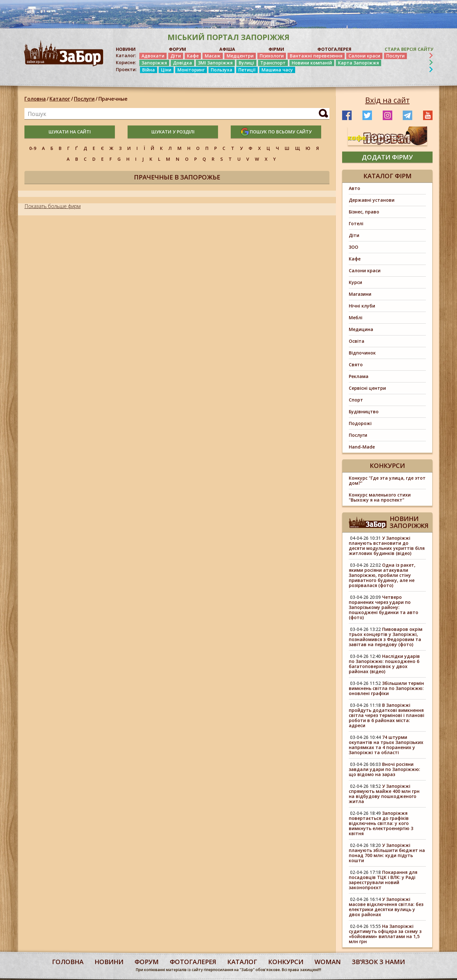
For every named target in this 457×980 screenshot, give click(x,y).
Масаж (213, 56)
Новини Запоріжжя (409, 522)
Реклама (359, 376)
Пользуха (222, 70)
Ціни (166, 70)
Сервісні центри (367, 388)
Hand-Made (362, 447)
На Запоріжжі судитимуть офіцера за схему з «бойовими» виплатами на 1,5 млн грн (385, 934)
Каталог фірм (387, 176)
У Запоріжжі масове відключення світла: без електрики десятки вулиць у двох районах (386, 907)
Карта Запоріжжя (358, 63)
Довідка (182, 63)
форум (147, 962)
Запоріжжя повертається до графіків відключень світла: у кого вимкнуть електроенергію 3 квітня (381, 823)
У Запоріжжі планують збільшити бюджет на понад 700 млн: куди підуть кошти (387, 853)
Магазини (360, 294)
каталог (242, 962)
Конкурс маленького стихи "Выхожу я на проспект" (380, 497)
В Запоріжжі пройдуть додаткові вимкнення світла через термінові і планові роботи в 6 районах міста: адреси (387, 715)
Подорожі (360, 423)
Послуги (395, 56)
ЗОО (354, 247)
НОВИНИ (126, 49)
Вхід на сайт (387, 100)
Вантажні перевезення (316, 56)
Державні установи (372, 200)
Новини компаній (312, 63)
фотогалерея (193, 962)
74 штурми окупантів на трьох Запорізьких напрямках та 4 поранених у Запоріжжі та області (386, 745)
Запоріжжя (154, 63)
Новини (109, 962)
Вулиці (246, 63)
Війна (149, 70)
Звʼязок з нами (378, 962)
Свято (356, 365)
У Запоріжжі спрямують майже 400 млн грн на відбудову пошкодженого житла (384, 794)
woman (328, 962)
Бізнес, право (364, 212)
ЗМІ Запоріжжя (215, 63)
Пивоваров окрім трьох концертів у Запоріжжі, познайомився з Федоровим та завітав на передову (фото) (386, 637)
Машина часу (277, 70)
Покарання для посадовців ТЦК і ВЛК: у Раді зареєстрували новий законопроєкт (383, 880)
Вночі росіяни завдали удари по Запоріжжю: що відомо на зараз (384, 769)
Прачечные (113, 99)
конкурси (286, 962)
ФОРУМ (177, 49)
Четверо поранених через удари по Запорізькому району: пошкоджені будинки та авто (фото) (384, 607)
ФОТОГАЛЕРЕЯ (334, 49)
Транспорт (273, 63)
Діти (176, 56)
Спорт (356, 400)
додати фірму (387, 157)
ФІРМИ (276, 49)
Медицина (361, 329)
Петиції (247, 70)
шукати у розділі (173, 132)
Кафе (193, 56)
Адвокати (153, 56)
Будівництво (364, 412)
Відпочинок (362, 353)
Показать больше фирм (53, 206)
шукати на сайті (70, 132)
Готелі (356, 223)
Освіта (357, 341)
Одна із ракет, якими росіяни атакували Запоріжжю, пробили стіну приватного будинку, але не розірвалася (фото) (382, 575)
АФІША (227, 49)
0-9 (33, 148)
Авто (354, 188)
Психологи (272, 56)
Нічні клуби (362, 306)
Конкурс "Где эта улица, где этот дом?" (387, 480)
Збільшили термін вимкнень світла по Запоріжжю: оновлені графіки (386, 688)
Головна (35, 99)
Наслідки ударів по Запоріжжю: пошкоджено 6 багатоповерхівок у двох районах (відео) (384, 664)
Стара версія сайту (409, 49)
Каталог (60, 99)
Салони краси (364, 56)
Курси (355, 282)
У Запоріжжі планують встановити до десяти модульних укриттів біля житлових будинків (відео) (387, 546)
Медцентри (240, 56)
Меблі (356, 318)
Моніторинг (191, 70)
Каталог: (126, 56)
